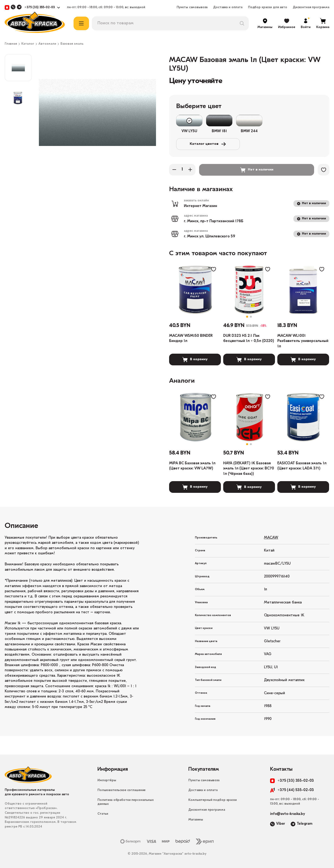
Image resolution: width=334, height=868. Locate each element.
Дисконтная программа (311, 7)
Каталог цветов (208, 144)
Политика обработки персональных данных (126, 802)
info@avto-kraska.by (288, 814)
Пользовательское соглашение (121, 790)
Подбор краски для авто (268, 7)
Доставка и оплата (228, 7)
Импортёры (107, 780)
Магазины (196, 820)
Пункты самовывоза (192, 7)
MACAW (271, 538)
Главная (11, 44)
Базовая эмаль (72, 44)
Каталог (28, 44)
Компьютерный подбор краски (212, 800)
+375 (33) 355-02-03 (40, 7)
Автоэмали (47, 44)
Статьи (103, 814)
